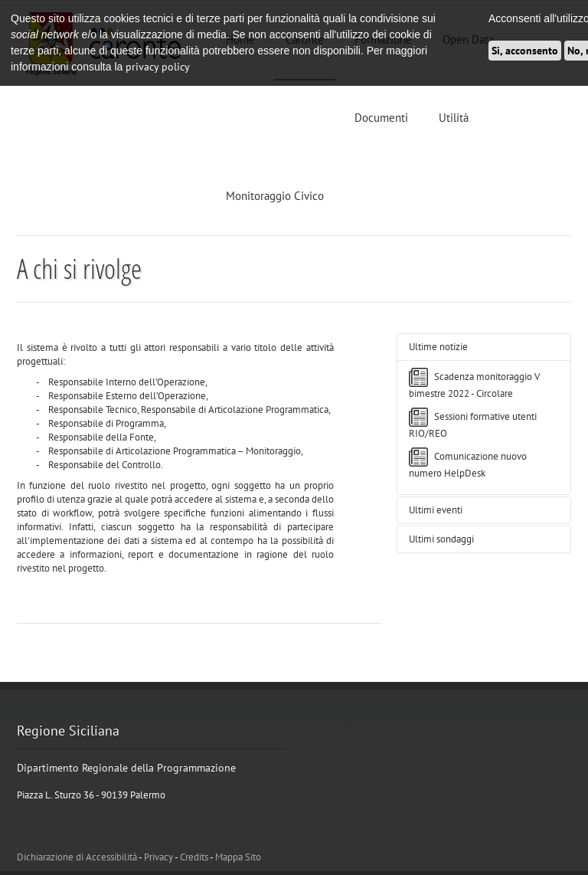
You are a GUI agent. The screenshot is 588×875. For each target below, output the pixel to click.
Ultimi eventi (436, 510)
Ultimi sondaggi (441, 539)
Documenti (381, 118)
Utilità (454, 118)
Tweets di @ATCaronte (349, 727)
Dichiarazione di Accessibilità (77, 857)
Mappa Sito (238, 857)
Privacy (158, 857)
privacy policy (158, 67)
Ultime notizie (438, 347)
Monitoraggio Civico (275, 196)
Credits (194, 857)
